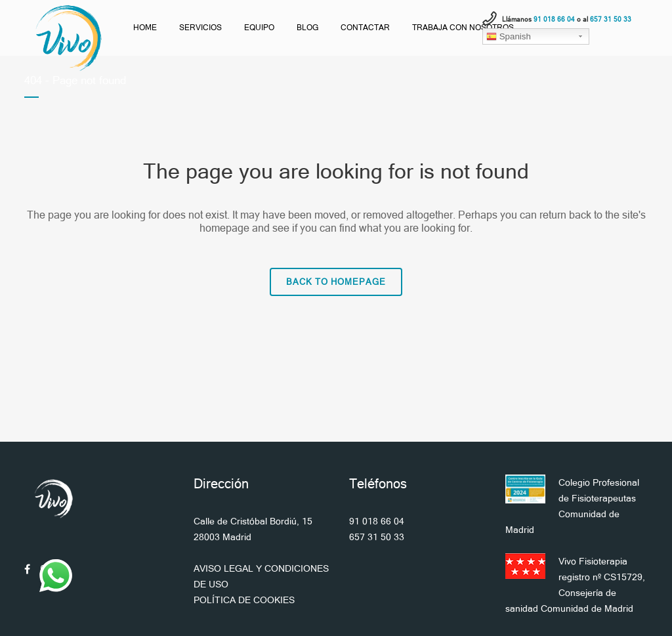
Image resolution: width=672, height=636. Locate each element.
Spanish (509, 37)
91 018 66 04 (377, 521)
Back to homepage (336, 282)
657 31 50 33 (377, 537)
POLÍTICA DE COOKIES (244, 600)
